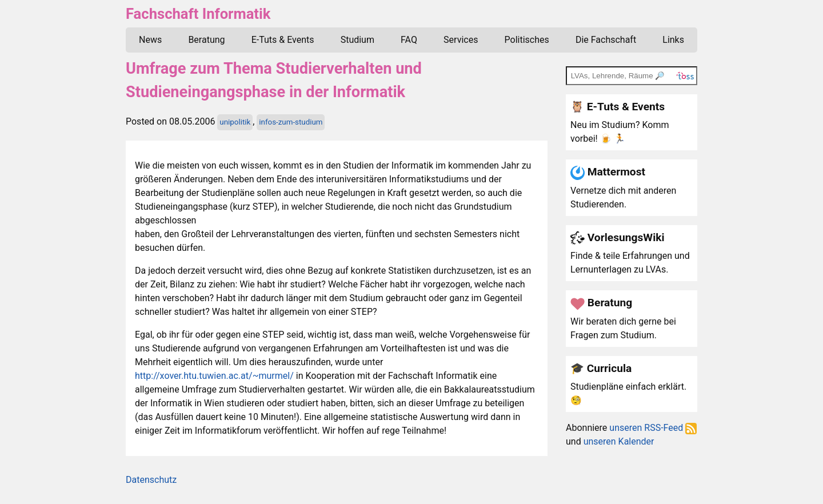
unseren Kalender (619, 441)
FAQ (409, 40)
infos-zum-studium (291, 122)
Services (461, 40)
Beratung (206, 40)
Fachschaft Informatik (198, 14)
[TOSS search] (632, 75)
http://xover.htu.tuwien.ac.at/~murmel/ (214, 376)
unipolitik (235, 122)
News (150, 40)
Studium (357, 40)
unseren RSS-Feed (653, 428)
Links (673, 40)
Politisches (527, 40)
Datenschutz (151, 480)
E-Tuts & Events (283, 40)
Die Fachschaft (606, 40)
